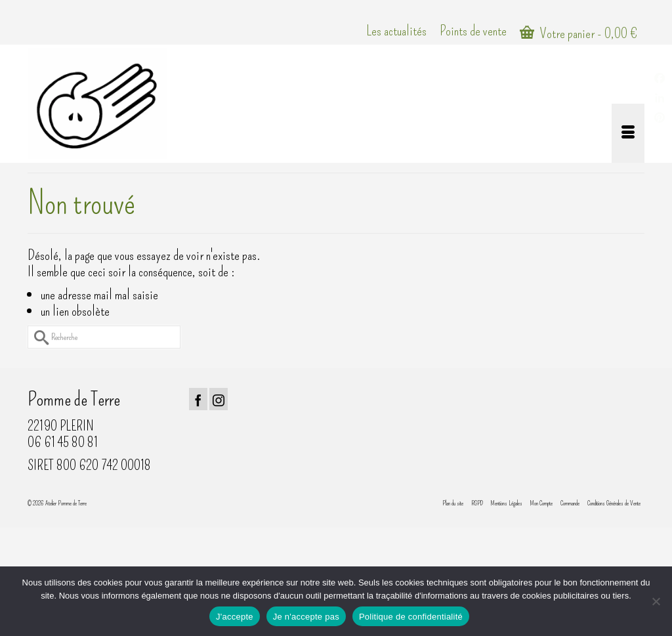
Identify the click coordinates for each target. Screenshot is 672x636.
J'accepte (235, 617)
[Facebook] (198, 399)
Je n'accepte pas (306, 617)
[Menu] (628, 133)
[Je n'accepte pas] (656, 601)
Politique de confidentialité (411, 617)
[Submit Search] (37, 337)
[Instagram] (219, 399)
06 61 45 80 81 (63, 442)
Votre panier (579, 33)
